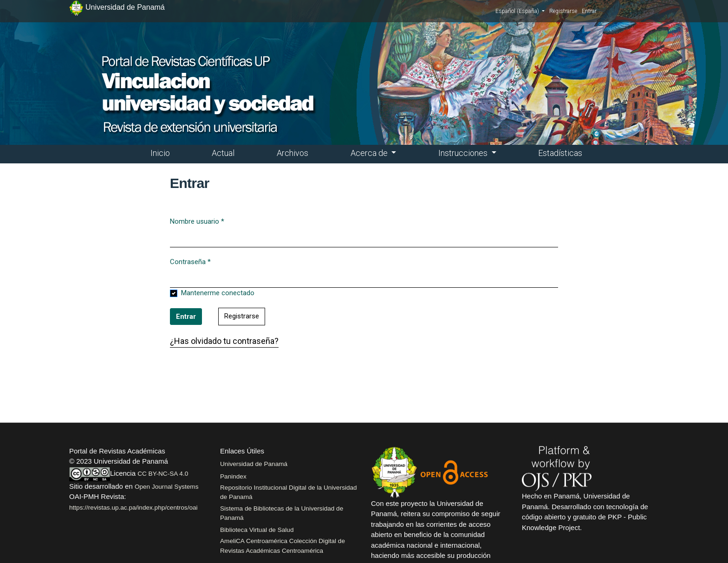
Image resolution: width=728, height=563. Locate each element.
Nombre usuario (197, 221)
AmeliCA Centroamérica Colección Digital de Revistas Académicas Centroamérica (283, 546)
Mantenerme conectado (218, 293)
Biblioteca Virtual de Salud (257, 530)
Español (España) (520, 11)
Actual (223, 153)
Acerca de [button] (370, 153)
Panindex (233, 476)
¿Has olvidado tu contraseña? (224, 341)
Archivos (292, 153)
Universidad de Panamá (254, 464)
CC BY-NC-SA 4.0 (163, 474)
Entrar (589, 11)
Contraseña (190, 261)
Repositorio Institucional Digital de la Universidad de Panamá (289, 492)
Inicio (160, 153)
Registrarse (563, 11)
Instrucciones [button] (464, 153)
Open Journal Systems (167, 487)
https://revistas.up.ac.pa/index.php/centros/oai (133, 508)
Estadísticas (560, 153)
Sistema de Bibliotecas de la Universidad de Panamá (282, 513)
